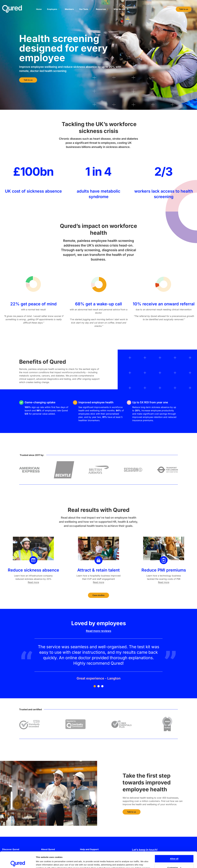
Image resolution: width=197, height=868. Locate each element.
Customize (174, 852)
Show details (42, 860)
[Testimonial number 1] (99, 660)
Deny (174, 861)
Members (69, 9)
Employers (53, 9)
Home (39, 9)
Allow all (174, 843)
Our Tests (85, 9)
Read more (33, 582)
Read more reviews (99, 631)
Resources (102, 9)
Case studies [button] (99, 595)
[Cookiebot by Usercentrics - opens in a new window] (18, 863)
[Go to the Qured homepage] (12, 9)
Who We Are (120, 9)
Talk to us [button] (184, 9)
